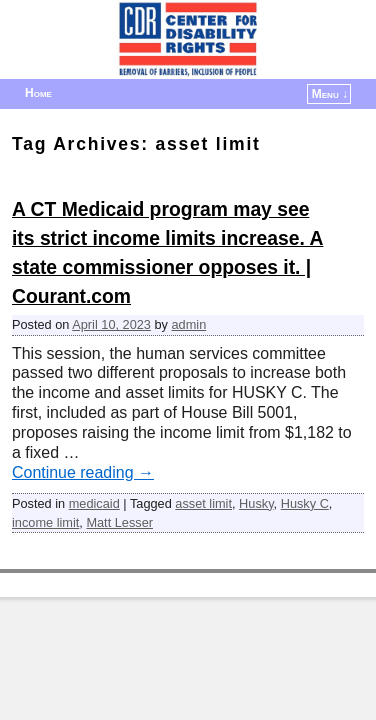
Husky (256, 503)
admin (189, 324)
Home (38, 93)
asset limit (203, 503)
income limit (45, 522)
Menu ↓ (330, 94)
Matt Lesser (119, 522)
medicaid (94, 503)
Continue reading (83, 472)
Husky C (305, 503)
